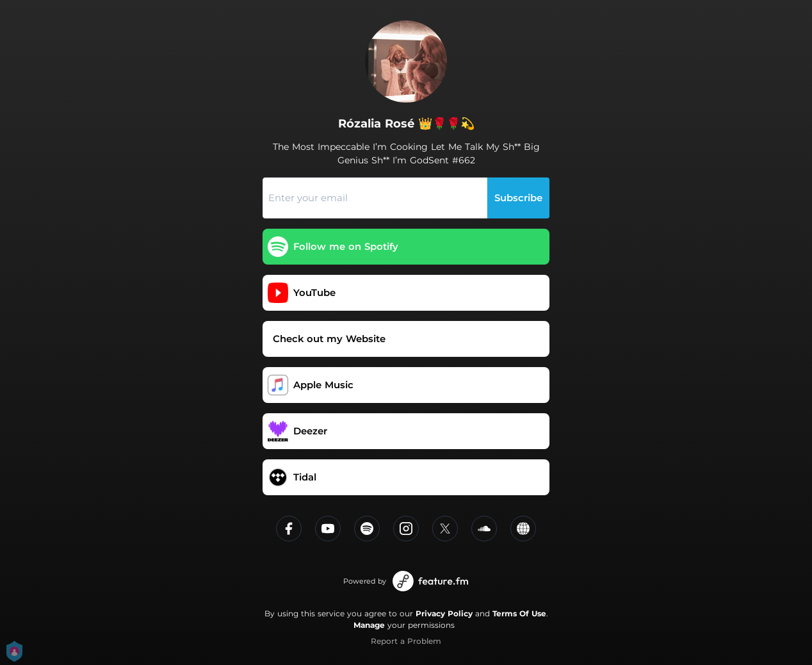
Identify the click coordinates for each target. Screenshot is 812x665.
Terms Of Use (519, 613)
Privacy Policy (444, 613)
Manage (369, 625)
